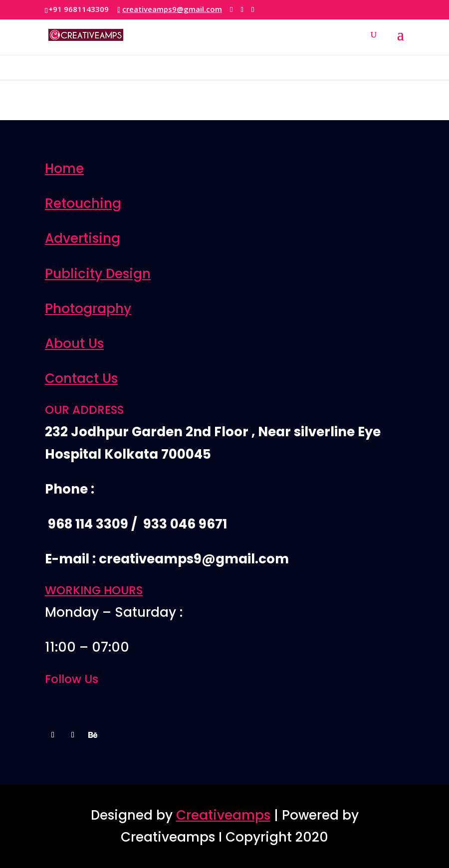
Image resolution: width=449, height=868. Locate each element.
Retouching (83, 203)
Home (64, 169)
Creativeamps (223, 815)
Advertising (83, 238)
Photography (88, 309)
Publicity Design (98, 274)
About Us (74, 344)
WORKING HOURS (94, 590)
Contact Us (81, 378)
